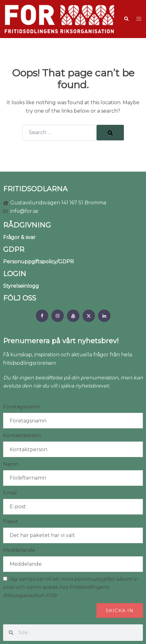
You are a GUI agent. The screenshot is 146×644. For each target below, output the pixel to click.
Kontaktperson (22, 435)
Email (10, 493)
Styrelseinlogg (21, 286)
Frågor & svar (19, 237)
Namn (11, 464)
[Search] (110, 133)
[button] (126, 19)
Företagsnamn (21, 407)
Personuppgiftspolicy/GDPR (38, 262)
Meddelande (19, 550)
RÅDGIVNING (27, 225)
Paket (11, 522)
